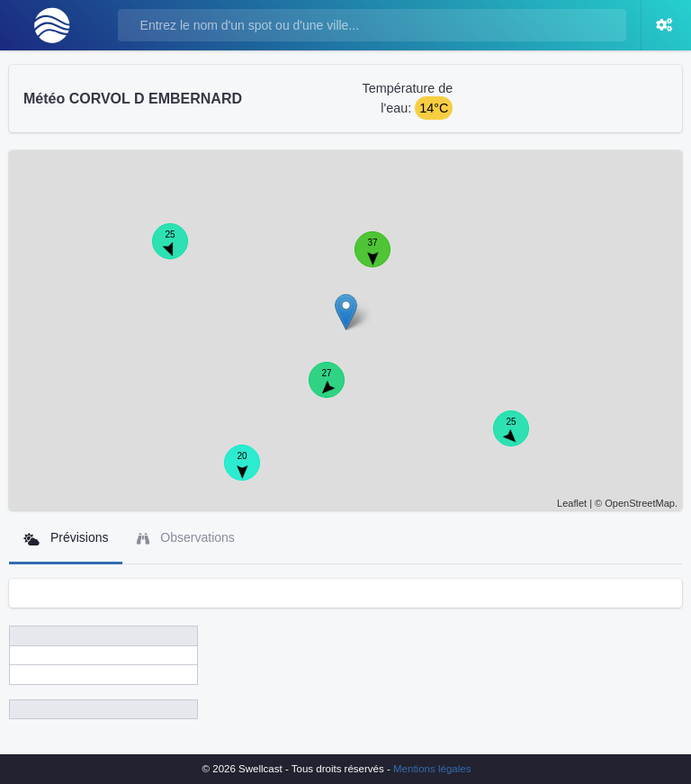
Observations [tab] (185, 538)
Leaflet (572, 503)
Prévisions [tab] (66, 538)
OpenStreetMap (640, 503)
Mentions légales (432, 769)
